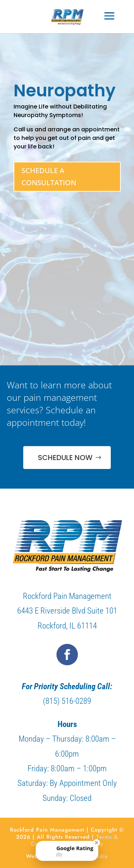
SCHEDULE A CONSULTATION (49, 176)
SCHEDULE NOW (65, 458)
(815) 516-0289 (67, 701)
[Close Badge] (96, 843)
